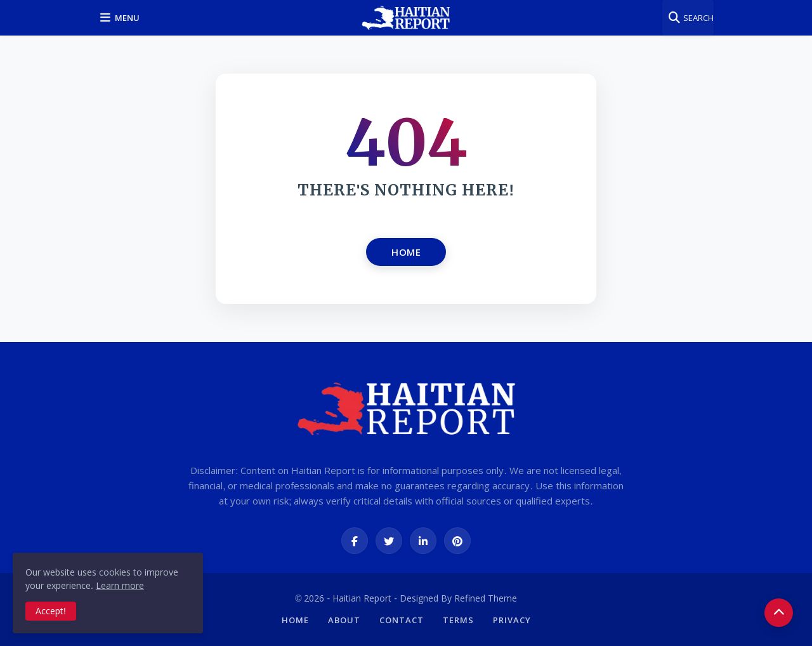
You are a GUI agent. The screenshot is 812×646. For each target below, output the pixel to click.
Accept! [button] (51, 611)
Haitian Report (362, 598)
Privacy (512, 620)
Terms (458, 620)
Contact (402, 620)
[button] (122, 18)
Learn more (120, 585)
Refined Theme (486, 598)
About (344, 620)
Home (406, 252)
